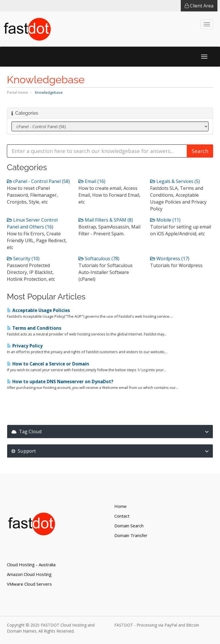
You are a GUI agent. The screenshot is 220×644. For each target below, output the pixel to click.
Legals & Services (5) (175, 181)
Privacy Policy (25, 346)
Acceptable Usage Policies (38, 310)
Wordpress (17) (170, 259)
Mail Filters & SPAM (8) (106, 220)
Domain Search (129, 526)
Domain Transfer (131, 535)
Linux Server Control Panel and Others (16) (32, 223)
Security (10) (23, 259)
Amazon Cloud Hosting (29, 574)
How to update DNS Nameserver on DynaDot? (60, 382)
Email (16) (92, 181)
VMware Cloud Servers (29, 584)
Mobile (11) (165, 220)
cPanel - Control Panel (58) (38, 181)
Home (120, 506)
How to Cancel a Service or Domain (48, 364)
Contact (122, 516)
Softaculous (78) (99, 259)
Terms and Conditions (34, 328)
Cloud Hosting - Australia (31, 565)
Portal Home (17, 92)
